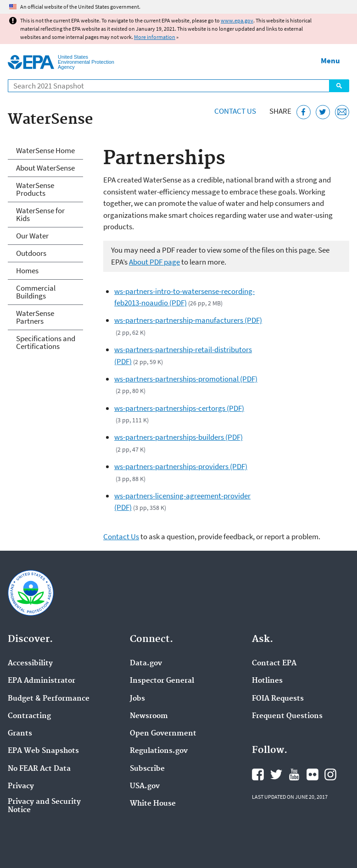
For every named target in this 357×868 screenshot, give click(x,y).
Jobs (137, 699)
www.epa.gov (237, 20)
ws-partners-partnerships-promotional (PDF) (186, 379)
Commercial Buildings (36, 292)
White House (153, 804)
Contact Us (235, 111)
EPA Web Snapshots (43, 751)
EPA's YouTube (294, 774)
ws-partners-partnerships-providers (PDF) (181, 466)
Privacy (21, 786)
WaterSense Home (45, 150)
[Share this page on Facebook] (304, 112)
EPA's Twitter (276, 774)
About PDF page (154, 262)
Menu (330, 61)
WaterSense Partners (35, 317)
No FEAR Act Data (39, 769)
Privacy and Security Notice (44, 806)
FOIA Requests (278, 699)
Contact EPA (274, 663)
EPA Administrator (42, 681)
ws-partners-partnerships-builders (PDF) (178, 437)
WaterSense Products (35, 189)
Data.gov (146, 663)
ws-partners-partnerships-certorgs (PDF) (179, 408)
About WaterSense (45, 168)
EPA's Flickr (312, 774)
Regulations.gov (159, 751)
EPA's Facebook (258, 774)
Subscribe (147, 769)
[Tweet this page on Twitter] (323, 112)
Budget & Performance (49, 699)
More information (155, 37)
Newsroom (149, 716)
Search (339, 86)
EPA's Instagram (330, 774)
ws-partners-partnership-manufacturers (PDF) (188, 320)
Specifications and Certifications (46, 342)
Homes (27, 271)
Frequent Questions (287, 716)
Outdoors (31, 253)
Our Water (32, 236)
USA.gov (145, 786)
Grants (20, 734)
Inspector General (162, 681)
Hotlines (267, 681)
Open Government (163, 734)
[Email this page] (342, 112)
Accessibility (30, 663)
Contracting (29, 716)
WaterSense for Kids (40, 214)
